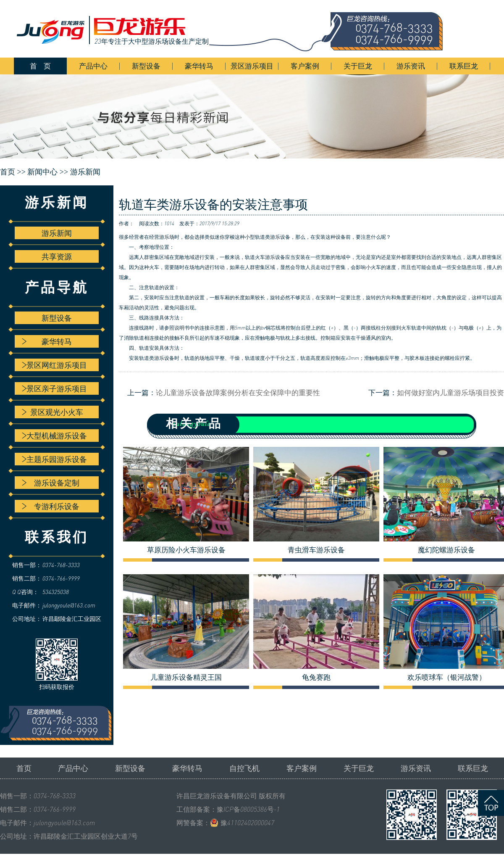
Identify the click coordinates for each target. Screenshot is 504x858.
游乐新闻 (85, 172)
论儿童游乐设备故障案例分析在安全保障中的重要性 (238, 392)
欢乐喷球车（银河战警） (447, 677)
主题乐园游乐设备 (54, 459)
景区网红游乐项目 (54, 365)
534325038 (56, 592)
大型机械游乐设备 (54, 436)
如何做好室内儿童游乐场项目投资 (450, 392)
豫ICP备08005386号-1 (248, 809)
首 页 (40, 66)
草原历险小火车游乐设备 (186, 550)
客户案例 (305, 66)
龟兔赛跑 (316, 677)
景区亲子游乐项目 (54, 388)
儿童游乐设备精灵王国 (186, 677)
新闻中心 (42, 172)
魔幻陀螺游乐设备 (446, 550)
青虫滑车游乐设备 (316, 550)
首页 (24, 768)
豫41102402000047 (247, 823)
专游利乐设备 (51, 506)
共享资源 (57, 256)
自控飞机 (244, 768)
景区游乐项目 (252, 66)
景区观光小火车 (52, 412)
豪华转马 (199, 66)
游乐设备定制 (51, 483)
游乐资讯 (411, 66)
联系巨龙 (464, 66)
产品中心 (93, 66)
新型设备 (146, 66)
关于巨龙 (358, 66)
